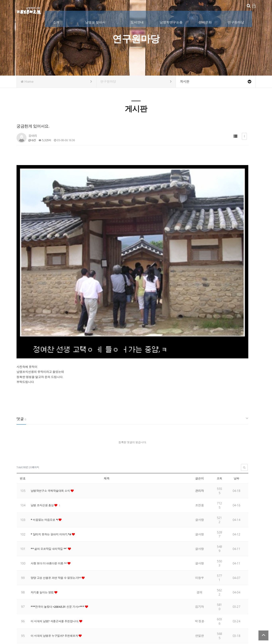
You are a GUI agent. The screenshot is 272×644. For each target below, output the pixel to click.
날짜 (236, 352)
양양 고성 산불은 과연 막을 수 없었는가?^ (58, 451)
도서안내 (137, 22)
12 (40, 579)
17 (73, 579)
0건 (32, 140)
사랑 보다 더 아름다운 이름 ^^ (50, 437)
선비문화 (205, 22)
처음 (20, 579)
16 (66, 579)
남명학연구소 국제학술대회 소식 (52, 364)
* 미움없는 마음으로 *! (45, 393)
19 (86, 579)
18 (80, 579)
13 (46, 579)
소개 (56, 22)
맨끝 (108, 579)
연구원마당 (236, 22)
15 (60, 579)
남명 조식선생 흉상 (43, 378)
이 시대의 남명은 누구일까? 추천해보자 (56, 509)
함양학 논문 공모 (42, 538)
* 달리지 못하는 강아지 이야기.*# (53, 408)
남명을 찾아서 (96, 22)
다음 (101, 579)
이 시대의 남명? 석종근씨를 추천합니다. (56, 494)
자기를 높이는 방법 (43, 466)
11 (33, 579)
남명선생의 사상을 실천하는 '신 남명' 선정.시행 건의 (64, 567)
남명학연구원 (29, 10)
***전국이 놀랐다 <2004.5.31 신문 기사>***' (60, 480)
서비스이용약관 (246, 618)
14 (53, 579)
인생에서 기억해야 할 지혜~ (49, 553)
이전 (26, 579)
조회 (220, 352)
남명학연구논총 (171, 22)
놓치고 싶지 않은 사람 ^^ (47, 523)
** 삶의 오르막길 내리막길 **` (50, 422)
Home (56, 82)
